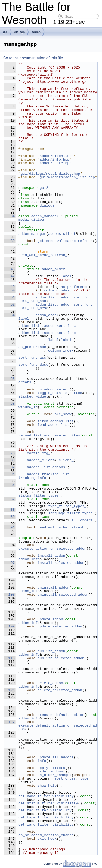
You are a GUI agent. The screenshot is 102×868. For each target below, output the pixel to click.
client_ (66, 460)
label (66, 276)
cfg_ (46, 453)
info (42, 761)
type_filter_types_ (67, 506)
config (33, 453)
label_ (25, 319)
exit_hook (47, 839)
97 (9, 563)
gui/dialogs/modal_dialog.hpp (50, 174)
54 (9, 315)
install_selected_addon (61, 563)
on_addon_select (53, 389)
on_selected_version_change (46, 835)
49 (9, 287)
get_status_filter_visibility (48, 803)
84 (9, 474)
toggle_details (52, 393)
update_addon (50, 619)
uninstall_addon (53, 587)
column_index (57, 290)
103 (9, 595)
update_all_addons (56, 757)
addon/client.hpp (57, 156)
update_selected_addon (60, 626)
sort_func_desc (33, 308)
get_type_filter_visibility (46, 817)
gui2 (44, 188)
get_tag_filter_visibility (45, 810)
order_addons (50, 771)
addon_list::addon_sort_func (64, 297)
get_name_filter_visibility (46, 796)
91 (9, 527)
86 (9, 485)
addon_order (54, 269)
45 (9, 269)
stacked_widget (33, 396)
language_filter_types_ (72, 513)
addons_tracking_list (48, 474)
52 (9, 304)
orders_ (26, 382)
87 (9, 499)
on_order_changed (55, 775)
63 (9, 379)
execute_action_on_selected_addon (52, 549)
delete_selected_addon (60, 690)
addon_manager (45, 216)
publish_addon (51, 651)
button (76, 393)
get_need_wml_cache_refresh (65, 241)
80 (9, 460)
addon (36, 32)
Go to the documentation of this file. (34, 58)
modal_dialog (31, 220)
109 (9, 626)
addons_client (62, 234)
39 (9, 241)
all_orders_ (83, 520)
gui (5, 32)
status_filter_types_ (40, 495)
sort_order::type (72, 778)
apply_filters (51, 768)
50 (9, 290)
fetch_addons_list (56, 421)
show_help (47, 786)
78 (9, 453)
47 (9, 276)
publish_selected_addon (61, 658)
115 (9, 658)
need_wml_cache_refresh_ (43, 255)
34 (9, 216)
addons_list (39, 467)
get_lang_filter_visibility (46, 824)
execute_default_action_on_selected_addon (58, 727)
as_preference (75, 287)
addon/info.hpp (55, 159)
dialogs (20, 32)
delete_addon (50, 683)
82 (9, 467)
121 (9, 690)
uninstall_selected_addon (63, 595)
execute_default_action (61, 715)
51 (9, 297)
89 (9, 517)
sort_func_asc (32, 301)
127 (9, 722)
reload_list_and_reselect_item (49, 435)
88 (9, 510)
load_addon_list (53, 425)
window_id (28, 407)
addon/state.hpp (56, 163)
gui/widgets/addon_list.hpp (67, 177)
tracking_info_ (33, 478)
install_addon (51, 556)
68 (9, 404)
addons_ (60, 467)
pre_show (63, 414)
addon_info (29, 559)
